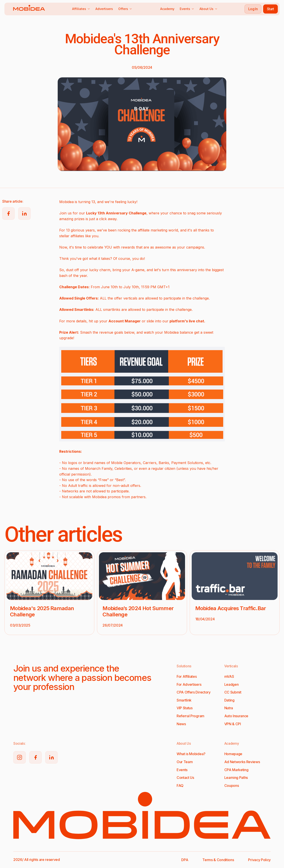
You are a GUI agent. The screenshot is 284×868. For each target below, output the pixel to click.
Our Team (185, 762)
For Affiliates (187, 676)
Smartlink (184, 700)
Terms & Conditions (218, 860)
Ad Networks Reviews (242, 762)
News (181, 724)
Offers (125, 9)
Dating (229, 700)
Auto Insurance (236, 716)
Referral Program (190, 716)
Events (187, 9)
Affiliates (81, 9)
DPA (185, 860)
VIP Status (185, 708)
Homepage (233, 754)
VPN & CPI (233, 724)
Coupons (232, 786)
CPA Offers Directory (194, 692)
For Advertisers (189, 684)
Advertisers (104, 9)
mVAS (229, 676)
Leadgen (232, 684)
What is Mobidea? (191, 754)
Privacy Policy (259, 860)
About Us (208, 9)
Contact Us (185, 778)
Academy (167, 9)
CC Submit (233, 692)
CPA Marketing (236, 770)
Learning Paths (236, 778)
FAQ (180, 786)
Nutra (229, 708)
